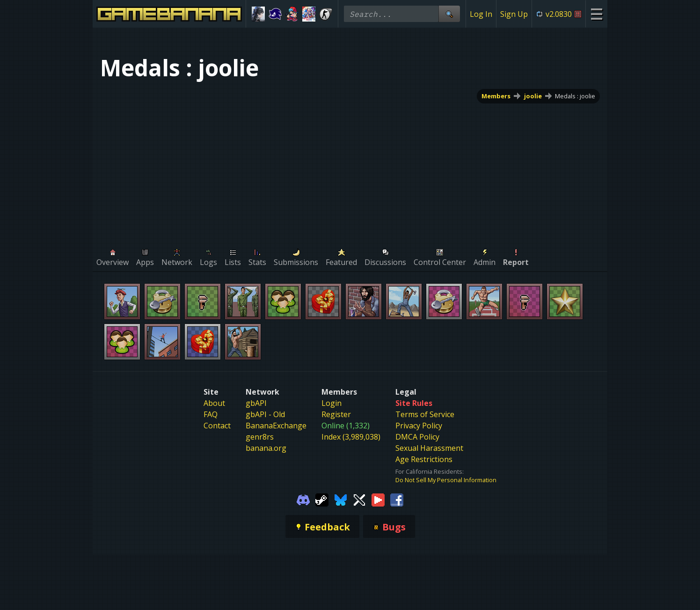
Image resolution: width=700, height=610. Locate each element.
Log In (481, 14)
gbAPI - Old (265, 414)
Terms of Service (425, 414)
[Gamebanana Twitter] (359, 499)
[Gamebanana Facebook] (397, 499)
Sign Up (514, 14)
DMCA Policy (417, 437)
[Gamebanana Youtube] (378, 499)
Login (332, 403)
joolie (533, 96)
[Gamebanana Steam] (322, 499)
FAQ (211, 414)
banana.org (266, 448)
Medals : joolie (575, 96)
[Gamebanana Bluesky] (341, 499)
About (214, 403)
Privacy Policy (419, 426)
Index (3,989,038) (351, 437)
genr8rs (260, 437)
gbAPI (256, 403)
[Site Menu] (596, 14)
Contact (217, 426)
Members (496, 96)
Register (336, 414)
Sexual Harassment (429, 448)
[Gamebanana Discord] (303, 499)
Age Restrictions (424, 459)
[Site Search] (449, 14)
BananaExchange (276, 426)
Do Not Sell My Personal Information (446, 480)
